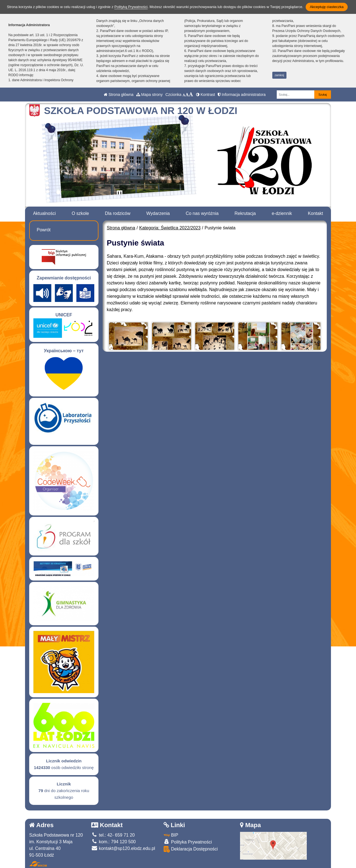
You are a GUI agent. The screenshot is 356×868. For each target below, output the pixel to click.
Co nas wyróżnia (202, 213)
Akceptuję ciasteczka (327, 7)
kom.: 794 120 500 (113, 842)
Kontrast (206, 95)
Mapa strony (149, 95)
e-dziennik (282, 213)
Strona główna (118, 95)
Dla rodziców (118, 213)
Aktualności (44, 213)
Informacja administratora (242, 95)
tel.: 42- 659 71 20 (113, 835)
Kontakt (315, 213)
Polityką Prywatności (131, 7)
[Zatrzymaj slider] (120, 194)
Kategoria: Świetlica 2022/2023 (170, 228)
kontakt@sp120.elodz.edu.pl (123, 848)
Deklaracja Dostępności (191, 849)
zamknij (279, 75)
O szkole (80, 213)
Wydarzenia (158, 213)
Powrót (44, 230)
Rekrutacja (245, 213)
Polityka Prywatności (188, 842)
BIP (171, 835)
